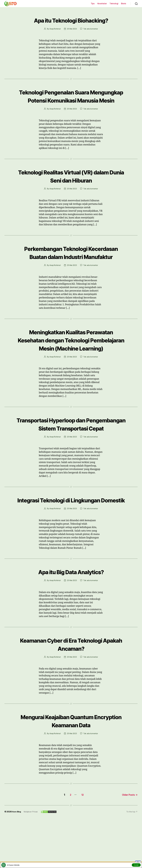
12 (81, 835)
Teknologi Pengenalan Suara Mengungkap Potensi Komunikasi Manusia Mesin (71, 100)
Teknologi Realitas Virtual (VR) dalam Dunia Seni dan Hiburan (71, 184)
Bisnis (124, 3)
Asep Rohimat (55, 29)
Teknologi (114, 3)
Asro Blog (17, 851)
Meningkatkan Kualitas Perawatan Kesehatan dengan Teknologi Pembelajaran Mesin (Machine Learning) (71, 360)
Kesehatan (102, 3)
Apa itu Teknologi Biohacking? (71, 20)
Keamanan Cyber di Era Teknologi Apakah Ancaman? (71, 684)
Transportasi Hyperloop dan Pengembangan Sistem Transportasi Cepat (71, 452)
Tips (93, 3)
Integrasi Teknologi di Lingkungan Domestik (71, 536)
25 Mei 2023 (72, 29)
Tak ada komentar (91, 29)
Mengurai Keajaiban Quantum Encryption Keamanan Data (71, 761)
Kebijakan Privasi (32, 851)
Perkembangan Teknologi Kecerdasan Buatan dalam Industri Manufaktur (71, 264)
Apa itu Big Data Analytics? (71, 612)
